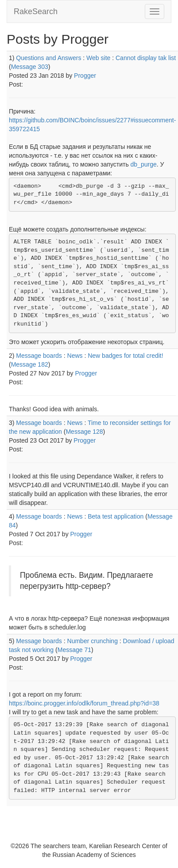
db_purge (144, 164)
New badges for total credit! (125, 356)
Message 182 (30, 364)
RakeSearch (36, 11)
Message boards (39, 356)
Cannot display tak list (146, 58)
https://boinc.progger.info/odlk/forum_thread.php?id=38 (84, 703)
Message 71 (74, 650)
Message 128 (84, 432)
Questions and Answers (48, 58)
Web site (98, 58)
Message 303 (30, 67)
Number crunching (93, 641)
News (75, 356)
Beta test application (116, 516)
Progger (85, 76)
